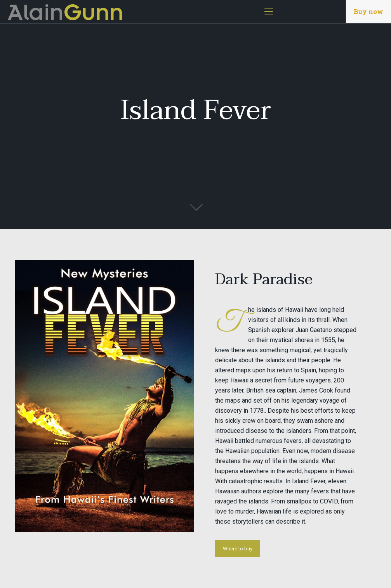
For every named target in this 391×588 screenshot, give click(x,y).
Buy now (368, 12)
